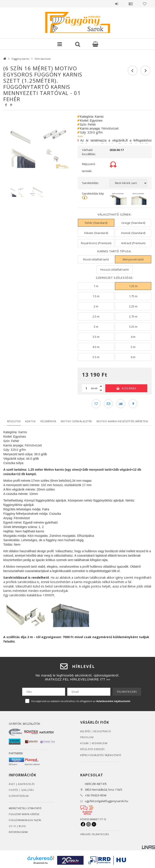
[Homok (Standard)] (133, 233)
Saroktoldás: (90, 183)
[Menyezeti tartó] (133, 259)
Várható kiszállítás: (89, 152)
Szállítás (28, 790)
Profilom (87, 737)
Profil (131, 4)
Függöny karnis (20, 59)
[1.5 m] (96, 296)
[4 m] (133, 337)
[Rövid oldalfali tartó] (96, 259)
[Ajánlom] (108, 404)
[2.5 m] (96, 316)
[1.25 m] (133, 286)
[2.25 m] (133, 306)
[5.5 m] (96, 357)
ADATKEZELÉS (26, 784)
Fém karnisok (43, 59)
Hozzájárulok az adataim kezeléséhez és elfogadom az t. (81, 701)
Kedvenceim (100, 743)
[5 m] (133, 347)
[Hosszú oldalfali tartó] (115, 270)
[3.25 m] (133, 327)
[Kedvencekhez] (96, 404)
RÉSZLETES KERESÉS (93, 749)
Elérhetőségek (19, 796)
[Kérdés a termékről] (133, 404)
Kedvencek (145, 4)
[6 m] (133, 357)
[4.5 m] (96, 347)
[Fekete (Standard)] (96, 233)
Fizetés (14, 790)
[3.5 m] (96, 337)
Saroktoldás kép (93, 196)
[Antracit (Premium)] (133, 243)
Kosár (85, 743)
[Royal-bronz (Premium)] (96, 243)
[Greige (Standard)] (133, 223)
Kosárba (129, 388)
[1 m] (96, 286)
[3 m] (96, 327)
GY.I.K (13, 826)
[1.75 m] (133, 296)
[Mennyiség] (86, 388)
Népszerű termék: (89, 167)
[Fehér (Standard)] (96, 223)
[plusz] (101, 386)
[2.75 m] (133, 316)
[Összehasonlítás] (121, 404)
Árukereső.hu (41, 863)
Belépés (117, 4)
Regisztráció (103, 731)
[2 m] (96, 306)
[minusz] (101, 390)
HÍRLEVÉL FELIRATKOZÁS (95, 834)
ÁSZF (12, 784)
